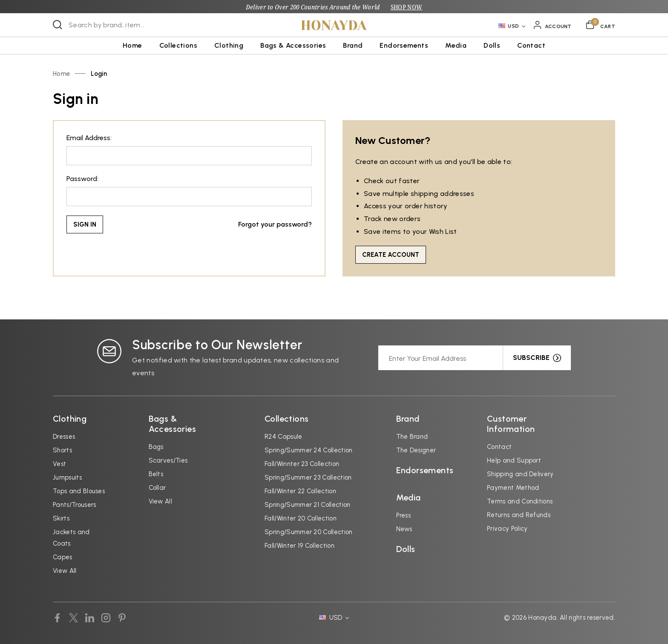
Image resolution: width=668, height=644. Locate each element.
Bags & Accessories (293, 45)
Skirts (61, 518)
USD (512, 26)
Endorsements (404, 45)
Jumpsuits (67, 477)
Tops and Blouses (79, 491)
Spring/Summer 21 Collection (308, 505)
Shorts (62, 450)
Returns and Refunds (519, 515)
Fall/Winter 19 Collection (299, 546)
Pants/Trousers (74, 505)
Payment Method (513, 488)
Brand (353, 45)
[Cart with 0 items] (601, 25)
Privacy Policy (507, 529)
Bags (156, 447)
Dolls (492, 45)
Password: (82, 179)
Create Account (391, 255)
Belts (156, 474)
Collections (178, 45)
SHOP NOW (406, 7)
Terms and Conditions (520, 501)
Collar (157, 488)
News (404, 529)
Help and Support (514, 460)
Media (456, 45)
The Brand (412, 437)
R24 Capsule (284, 437)
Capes (63, 557)
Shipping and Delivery (520, 474)
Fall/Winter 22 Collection (300, 491)
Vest (59, 464)
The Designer (416, 450)
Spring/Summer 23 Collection (308, 477)
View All (65, 571)
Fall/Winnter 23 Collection (302, 464)
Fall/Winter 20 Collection (301, 518)
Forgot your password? (275, 224)
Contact (531, 45)
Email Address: (89, 138)
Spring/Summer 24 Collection (309, 450)
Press (404, 515)
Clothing (229, 45)
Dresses (64, 437)
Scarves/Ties (168, 460)
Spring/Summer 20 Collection (309, 532)
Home (132, 45)
